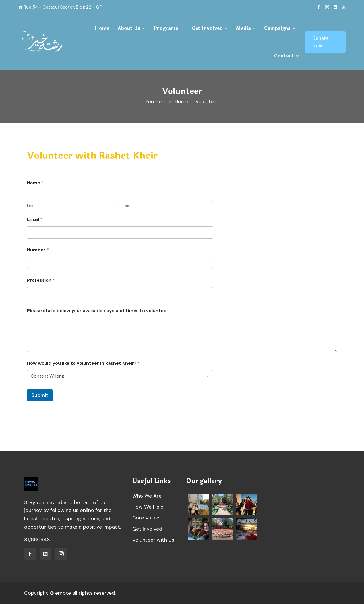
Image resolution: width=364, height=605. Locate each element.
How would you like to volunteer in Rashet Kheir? (83, 364)
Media (243, 28)
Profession (41, 281)
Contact (284, 56)
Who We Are (147, 497)
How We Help (148, 508)
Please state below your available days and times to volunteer (98, 311)
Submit (40, 396)
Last (127, 207)
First (31, 207)
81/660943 (37, 540)
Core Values (146, 519)
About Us (129, 28)
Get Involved (207, 28)
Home (102, 28)
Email (35, 220)
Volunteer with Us (153, 541)
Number (38, 251)
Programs (166, 28)
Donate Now (320, 42)
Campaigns (277, 28)
